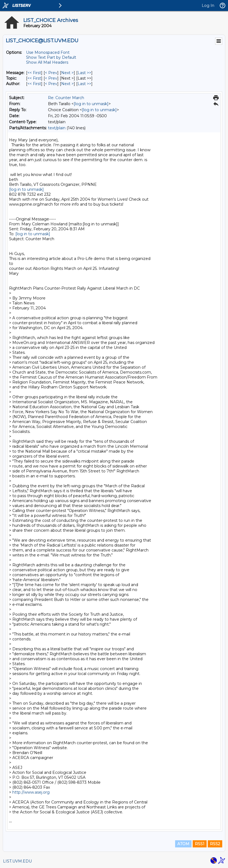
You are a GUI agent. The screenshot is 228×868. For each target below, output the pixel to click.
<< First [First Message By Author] (34, 84)
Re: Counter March (66, 98)
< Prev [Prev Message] (51, 73)
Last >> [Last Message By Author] (84, 84)
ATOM (183, 844)
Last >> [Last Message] (84, 73)
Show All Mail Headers (47, 62)
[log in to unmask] (91, 104)
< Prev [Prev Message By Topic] (51, 78)
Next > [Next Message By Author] (67, 84)
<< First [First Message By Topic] (34, 78)
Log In (208, 5)
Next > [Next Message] (67, 73)
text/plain (57, 128)
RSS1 (200, 844)
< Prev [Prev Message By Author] (51, 84)
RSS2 (215, 844)
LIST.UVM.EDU (17, 861)
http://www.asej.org (31, 792)
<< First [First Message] (34, 73)
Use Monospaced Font (48, 52)
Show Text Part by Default (51, 57)
